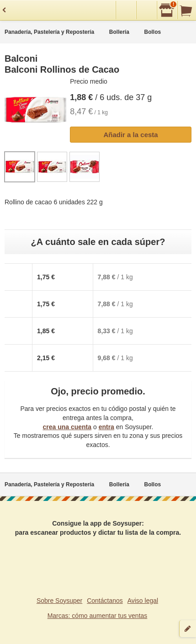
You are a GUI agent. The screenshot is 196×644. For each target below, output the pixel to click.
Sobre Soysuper (59, 601)
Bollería (119, 32)
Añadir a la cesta (130, 135)
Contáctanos (105, 601)
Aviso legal (143, 601)
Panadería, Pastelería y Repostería (49, 32)
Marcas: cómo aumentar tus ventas (98, 616)
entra (106, 427)
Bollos (153, 32)
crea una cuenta (67, 427)
